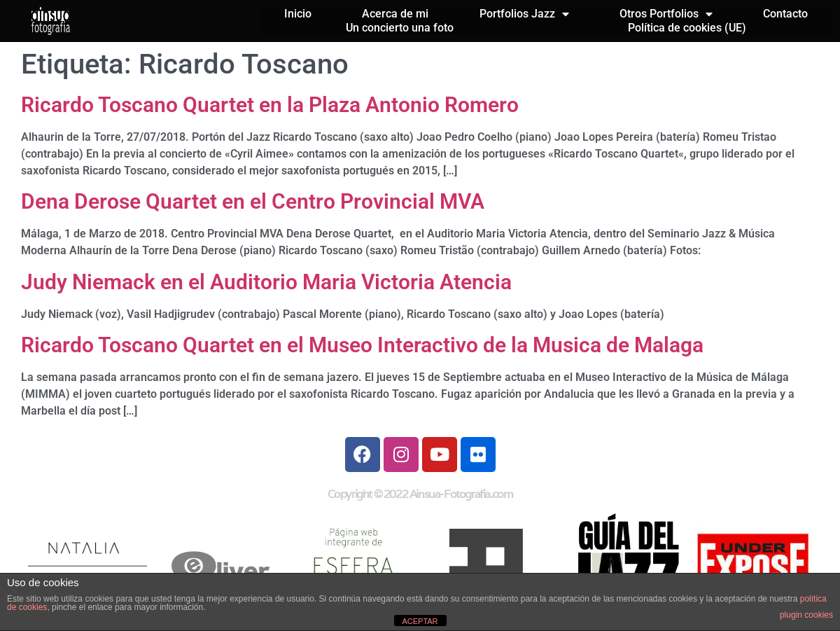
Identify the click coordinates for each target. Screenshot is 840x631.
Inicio (298, 14)
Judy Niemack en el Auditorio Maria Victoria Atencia (266, 282)
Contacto (785, 14)
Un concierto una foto (400, 28)
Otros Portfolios (666, 14)
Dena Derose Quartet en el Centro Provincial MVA (253, 201)
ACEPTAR (420, 621)
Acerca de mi (395, 14)
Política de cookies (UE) (687, 28)
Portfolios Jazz (524, 14)
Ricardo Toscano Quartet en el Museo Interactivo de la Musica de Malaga (362, 345)
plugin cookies (806, 615)
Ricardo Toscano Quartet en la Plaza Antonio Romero (270, 105)
